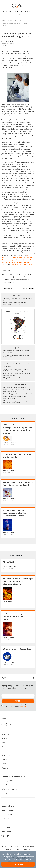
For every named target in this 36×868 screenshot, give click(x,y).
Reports (5, 793)
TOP (31, 678)
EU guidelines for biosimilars (13, 378)
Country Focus (7, 781)
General (17, 21)
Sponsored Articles (9, 806)
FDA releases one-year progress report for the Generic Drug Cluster (18, 402)
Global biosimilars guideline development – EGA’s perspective (17, 616)
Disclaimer (10, 849)
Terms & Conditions (27, 846)
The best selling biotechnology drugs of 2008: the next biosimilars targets (16, 370)
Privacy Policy (22, 707)
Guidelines (6, 785)
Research (5, 747)
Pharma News (7, 815)
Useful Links (6, 819)
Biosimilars (6, 755)
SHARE (6, 678)
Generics (10, 21)
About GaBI (7, 366)
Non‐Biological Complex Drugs (13, 776)
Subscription (6, 831)
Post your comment (11, 46)
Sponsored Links (8, 810)
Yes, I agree (18, 864)
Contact (27, 849)
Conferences (6, 802)
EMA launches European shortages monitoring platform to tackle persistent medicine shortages (17, 389)
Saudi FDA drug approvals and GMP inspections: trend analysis (15, 304)
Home (3, 21)
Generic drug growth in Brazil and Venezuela (18, 394)
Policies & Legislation (10, 789)
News (4, 743)
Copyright (19, 849)
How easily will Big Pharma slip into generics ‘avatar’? (17, 262)
